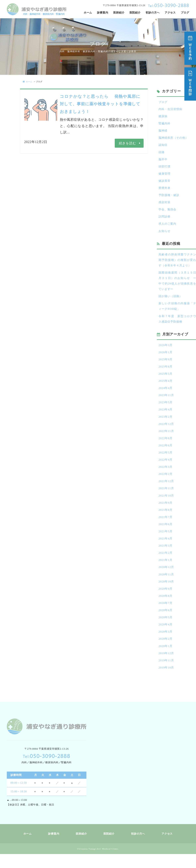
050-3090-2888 (169, 5)
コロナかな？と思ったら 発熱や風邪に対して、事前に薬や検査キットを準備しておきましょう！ (100, 104)
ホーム (27, 82)
